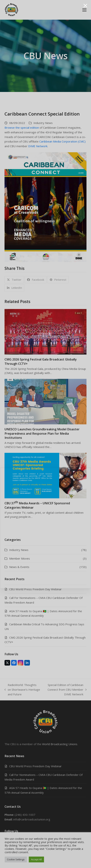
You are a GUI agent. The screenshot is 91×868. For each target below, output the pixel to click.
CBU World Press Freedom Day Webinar (35, 589)
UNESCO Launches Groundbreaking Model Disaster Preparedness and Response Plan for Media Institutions (42, 433)
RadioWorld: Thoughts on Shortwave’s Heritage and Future (22, 690)
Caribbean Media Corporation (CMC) (62, 141)
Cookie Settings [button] (16, 859)
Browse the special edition (22, 128)
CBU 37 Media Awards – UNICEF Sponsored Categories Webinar (37, 505)
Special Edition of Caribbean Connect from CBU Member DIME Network (65, 690)
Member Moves (20, 558)
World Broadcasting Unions (60, 744)
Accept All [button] (36, 859)
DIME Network (38, 146)
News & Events (19, 567)
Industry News (43, 123)
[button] (84, 10)
